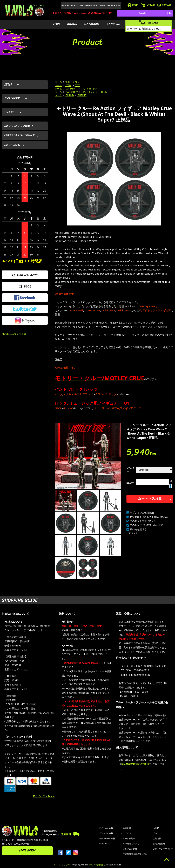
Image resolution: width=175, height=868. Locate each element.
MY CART (148, 5)
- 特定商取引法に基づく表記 (134, 854)
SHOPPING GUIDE (89, 5)
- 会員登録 (126, 828)
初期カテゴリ (72, 82)
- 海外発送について (130, 844)
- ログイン (126, 833)
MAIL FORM (27, 850)
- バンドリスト (104, 844)
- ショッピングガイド (131, 849)
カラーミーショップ (61, 865)
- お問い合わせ (158, 844)
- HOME (155, 828)
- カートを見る (128, 838)
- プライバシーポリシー (162, 849)
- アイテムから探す (106, 828)
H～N (104, 92)
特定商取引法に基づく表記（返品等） (150, 517)
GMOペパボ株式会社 (97, 865)
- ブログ (155, 833)
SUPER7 (82, 95)
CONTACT (164, 5)
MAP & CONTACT (69, 5)
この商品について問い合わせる (147, 525)
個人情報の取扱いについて (136, 764)
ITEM (57, 24)
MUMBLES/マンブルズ (14, 334)
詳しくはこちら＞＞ (44, 796)
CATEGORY (92, 24)
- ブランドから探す (106, 833)
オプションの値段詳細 (142, 513)
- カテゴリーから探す (107, 838)
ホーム (58, 82)
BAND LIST (114, 24)
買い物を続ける (138, 529)
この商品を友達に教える (143, 521)
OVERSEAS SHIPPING (110, 5)
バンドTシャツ (89, 89)
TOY (77, 85)
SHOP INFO (12, 145)
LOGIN (133, 5)
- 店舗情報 (156, 838)
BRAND (72, 24)
